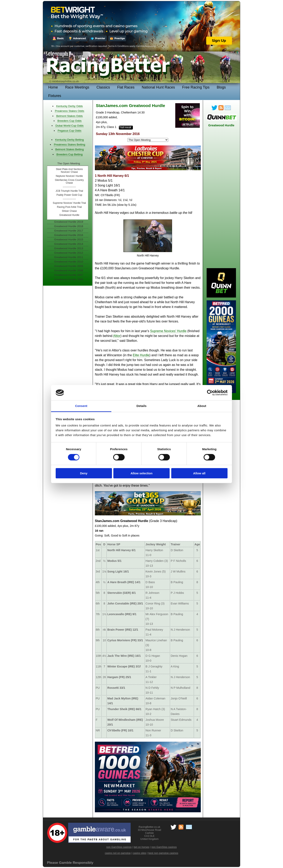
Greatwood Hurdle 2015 (69, 239)
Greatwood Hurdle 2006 (69, 279)
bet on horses (141, 847)
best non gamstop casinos (163, 853)
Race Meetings (77, 87)
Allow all (199, 473)
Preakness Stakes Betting (70, 145)
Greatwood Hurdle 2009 (69, 266)
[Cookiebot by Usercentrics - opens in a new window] (210, 393)
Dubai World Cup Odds (70, 126)
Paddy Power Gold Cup (69, 195)
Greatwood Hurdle (69, 215)
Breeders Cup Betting (70, 154)
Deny (84, 473)
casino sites (140, 853)
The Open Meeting (69, 163)
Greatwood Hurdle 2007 (69, 275)
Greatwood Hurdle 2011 (69, 257)
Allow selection (141, 473)
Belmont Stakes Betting (69, 149)
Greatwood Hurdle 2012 (69, 253)
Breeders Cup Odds (70, 121)
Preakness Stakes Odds (70, 111)
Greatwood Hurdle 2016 (69, 235)
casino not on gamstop (118, 853)
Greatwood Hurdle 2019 (69, 222)
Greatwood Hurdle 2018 (69, 226)
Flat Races (126, 87)
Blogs (221, 87)
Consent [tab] (81, 406)
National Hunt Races (158, 87)
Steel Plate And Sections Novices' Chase (69, 171)
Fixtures (55, 96)
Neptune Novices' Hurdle (69, 176)
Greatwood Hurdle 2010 (69, 262)
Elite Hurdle (141, 355)
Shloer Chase (69, 211)
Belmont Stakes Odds (69, 116)
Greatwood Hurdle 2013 (69, 248)
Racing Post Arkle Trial (69, 207)
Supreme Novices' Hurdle (168, 331)
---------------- (69, 187)
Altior (117, 336)
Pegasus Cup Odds (70, 131)
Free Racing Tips (196, 87)
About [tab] (202, 406)
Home (53, 87)
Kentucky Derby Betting (70, 140)
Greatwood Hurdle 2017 (69, 231)
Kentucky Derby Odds (70, 106)
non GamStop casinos (119, 847)
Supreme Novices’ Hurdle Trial (69, 203)
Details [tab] (141, 406)
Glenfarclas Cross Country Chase (69, 181)
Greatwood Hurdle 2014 (69, 244)
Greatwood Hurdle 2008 (69, 270)
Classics (103, 87)
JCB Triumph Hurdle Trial (69, 191)
